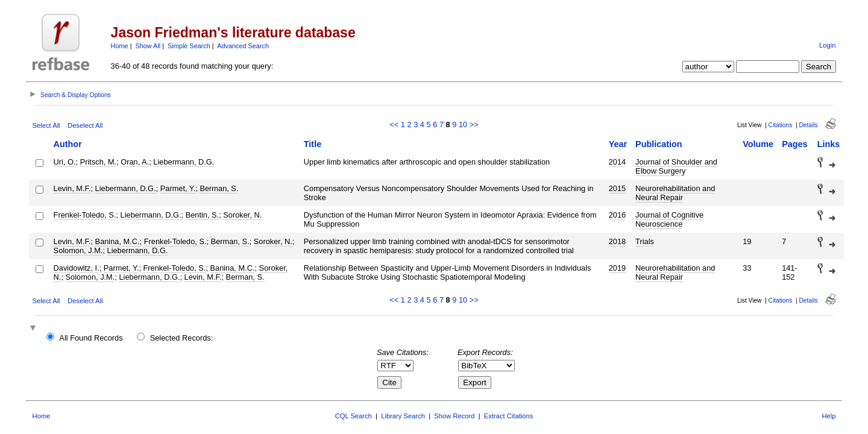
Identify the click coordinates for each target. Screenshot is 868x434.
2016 (617, 215)
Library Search (403, 416)
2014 (617, 162)
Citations (781, 125)
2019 (617, 268)
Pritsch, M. (98, 162)
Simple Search (189, 46)
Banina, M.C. (118, 241)
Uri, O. (65, 162)
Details (808, 125)
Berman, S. (219, 188)
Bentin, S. (203, 215)
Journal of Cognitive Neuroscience (669, 219)
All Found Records (91, 338)
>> (474, 124)
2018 (617, 241)
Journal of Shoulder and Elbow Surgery (676, 166)
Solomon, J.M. (78, 250)
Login (827, 45)
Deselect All (85, 125)
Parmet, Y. (178, 188)
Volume (758, 144)
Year (618, 144)
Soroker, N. (242, 215)
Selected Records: (182, 338)
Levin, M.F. (72, 188)
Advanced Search (243, 46)
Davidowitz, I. (77, 268)
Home (120, 46)
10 (463, 124)
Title (313, 144)
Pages (794, 144)
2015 (617, 188)
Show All (148, 46)
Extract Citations (508, 416)
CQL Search (354, 416)
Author (68, 144)
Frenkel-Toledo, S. (85, 215)
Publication (659, 144)
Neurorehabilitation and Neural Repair (675, 193)
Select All (46, 125)
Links (829, 144)
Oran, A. (135, 162)
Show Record (454, 416)
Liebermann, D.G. (184, 162)
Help (829, 416)
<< (394, 124)
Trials (645, 241)
